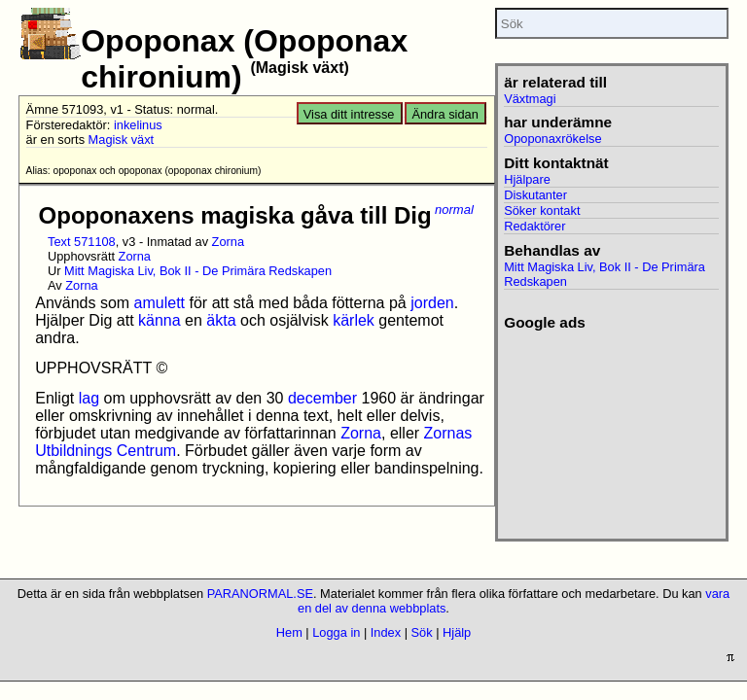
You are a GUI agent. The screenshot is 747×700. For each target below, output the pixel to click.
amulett (160, 303)
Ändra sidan (445, 114)
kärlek (354, 320)
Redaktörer (534, 226)
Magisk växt (122, 140)
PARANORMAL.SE (260, 594)
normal (454, 210)
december (322, 398)
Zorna (228, 242)
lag (89, 398)
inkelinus (138, 125)
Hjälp (457, 632)
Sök (422, 632)
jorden (432, 303)
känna (160, 320)
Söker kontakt (542, 210)
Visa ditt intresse (349, 114)
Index (386, 632)
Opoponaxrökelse (552, 139)
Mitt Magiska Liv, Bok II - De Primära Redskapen (198, 271)
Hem (289, 632)
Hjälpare (527, 179)
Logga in (336, 632)
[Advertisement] (611, 429)
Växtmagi (530, 99)
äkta (221, 320)
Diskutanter (535, 195)
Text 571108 (82, 242)
